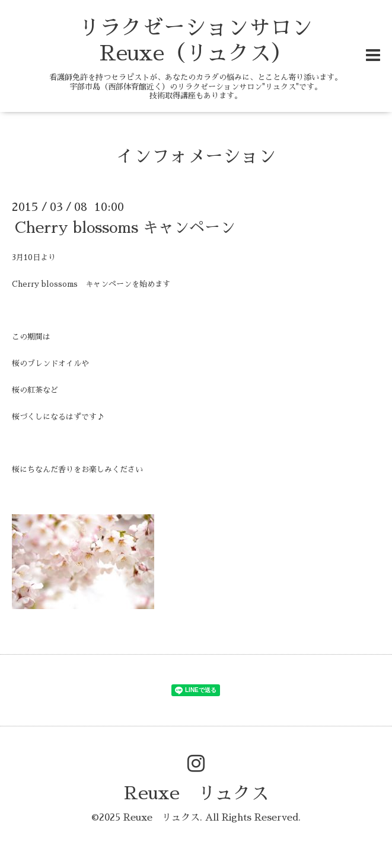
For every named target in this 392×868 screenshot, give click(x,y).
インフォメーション (196, 156)
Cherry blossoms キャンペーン (125, 228)
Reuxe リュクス (196, 793)
